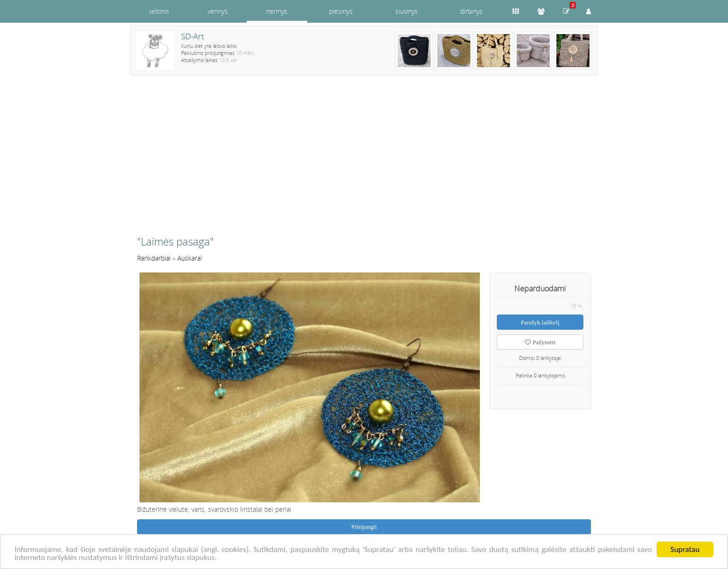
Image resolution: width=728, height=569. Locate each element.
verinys (218, 11)
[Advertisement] (364, 159)
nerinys (277, 11)
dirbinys (471, 11)
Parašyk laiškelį (540, 322)
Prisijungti (364, 527)
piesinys (341, 11)
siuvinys (407, 11)
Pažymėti (540, 342)
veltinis (159, 11)
